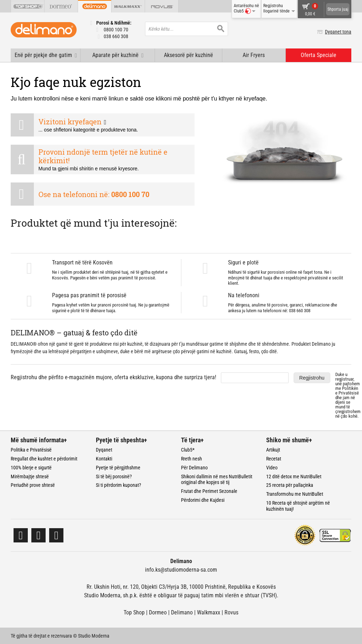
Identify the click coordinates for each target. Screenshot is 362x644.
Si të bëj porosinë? (114, 476)
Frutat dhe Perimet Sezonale (209, 491)
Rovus (231, 612)
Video (272, 468)
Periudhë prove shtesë (33, 485)
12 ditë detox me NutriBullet (294, 476)
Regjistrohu (312, 378)
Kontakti (104, 459)
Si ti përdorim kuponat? (118, 485)
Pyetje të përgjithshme (118, 468)
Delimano (182, 612)
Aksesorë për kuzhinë (188, 55)
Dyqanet (104, 450)
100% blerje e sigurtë (31, 468)
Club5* (188, 450)
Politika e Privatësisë (31, 450)
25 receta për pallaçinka (290, 485)
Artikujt (273, 450)
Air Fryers (254, 55)
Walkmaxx (209, 612)
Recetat (274, 459)
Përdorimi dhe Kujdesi (203, 500)
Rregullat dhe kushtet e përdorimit (44, 459)
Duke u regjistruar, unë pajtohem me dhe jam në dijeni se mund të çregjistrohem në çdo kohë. (348, 395)
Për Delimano (194, 468)
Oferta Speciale (319, 55)
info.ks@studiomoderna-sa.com (181, 570)
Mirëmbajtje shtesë (30, 476)
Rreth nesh (192, 459)
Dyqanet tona (338, 32)
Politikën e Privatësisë (347, 391)
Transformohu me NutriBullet (295, 494)
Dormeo (158, 612)
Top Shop (134, 612)
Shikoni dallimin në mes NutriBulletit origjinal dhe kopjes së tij (217, 480)
